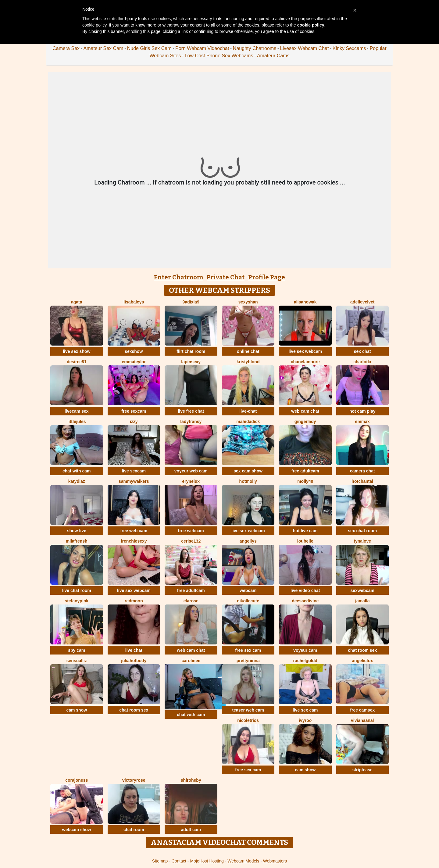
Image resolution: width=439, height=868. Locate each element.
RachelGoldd (305, 661)
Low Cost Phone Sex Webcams (219, 56)
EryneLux (191, 481)
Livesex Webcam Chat (305, 48)
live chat (134, 650)
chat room (134, 830)
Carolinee (191, 661)
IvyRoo (305, 720)
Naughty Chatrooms (255, 48)
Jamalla (362, 601)
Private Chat (226, 277)
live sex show (77, 351)
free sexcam (134, 411)
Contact (179, 861)
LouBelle (305, 541)
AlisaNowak (305, 302)
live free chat (191, 411)
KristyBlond (248, 362)
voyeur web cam (191, 471)
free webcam (191, 531)
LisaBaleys (134, 302)
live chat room (77, 590)
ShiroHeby (191, 780)
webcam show (77, 830)
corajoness (77, 780)
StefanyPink (77, 601)
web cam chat (305, 411)
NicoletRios (248, 720)
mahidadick (248, 421)
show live (77, 531)
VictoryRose (134, 780)
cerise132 (191, 541)
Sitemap (160, 861)
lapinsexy (191, 362)
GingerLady (305, 421)
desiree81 (77, 362)
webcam (248, 590)
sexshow (134, 351)
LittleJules (77, 421)
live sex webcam (305, 351)
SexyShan (248, 302)
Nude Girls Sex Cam (149, 48)
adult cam (191, 830)
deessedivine (305, 601)
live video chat (305, 590)
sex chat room (362, 531)
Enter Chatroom (178, 277)
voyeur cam (305, 650)
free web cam (134, 531)
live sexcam (134, 471)
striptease (362, 770)
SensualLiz (77, 661)
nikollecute (248, 601)
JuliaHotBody (134, 661)
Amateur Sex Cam (104, 48)
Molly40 (305, 481)
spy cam (77, 650)
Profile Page (267, 277)
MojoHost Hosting (207, 861)
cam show (77, 710)
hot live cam (305, 531)
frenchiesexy (134, 541)
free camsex (362, 710)
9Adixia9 (191, 302)
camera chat (362, 471)
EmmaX (362, 421)
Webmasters (275, 861)
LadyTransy (191, 421)
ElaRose (191, 601)
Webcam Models (243, 861)
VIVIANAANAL (362, 720)
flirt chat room (191, 351)
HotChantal (362, 481)
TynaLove (362, 541)
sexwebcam (362, 590)
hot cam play (362, 411)
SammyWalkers (134, 481)
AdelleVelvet (362, 302)
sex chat (362, 351)
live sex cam (305, 710)
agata (77, 302)
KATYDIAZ (77, 481)
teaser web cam (248, 710)
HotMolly (248, 481)
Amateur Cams (273, 56)
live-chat (248, 411)
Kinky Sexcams (349, 48)
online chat (248, 351)
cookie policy (311, 25)
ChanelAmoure (305, 362)
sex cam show (248, 471)
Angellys (248, 541)
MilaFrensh (77, 541)
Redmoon (134, 601)
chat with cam (77, 471)
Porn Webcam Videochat (202, 48)
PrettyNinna (248, 661)
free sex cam (248, 650)
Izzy (134, 421)
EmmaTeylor (134, 362)
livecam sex (77, 411)
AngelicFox (362, 661)
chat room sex (362, 650)
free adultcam (305, 471)
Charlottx (362, 362)
